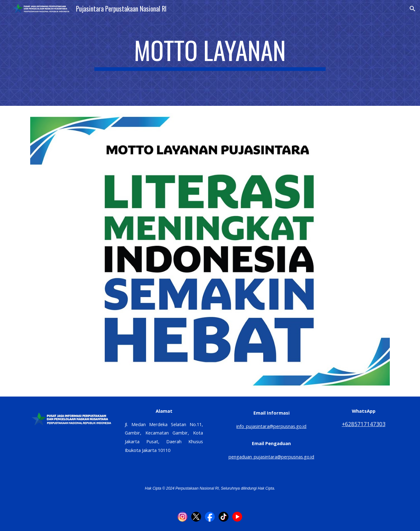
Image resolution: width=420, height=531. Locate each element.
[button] (413, 9)
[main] (210, 53)
